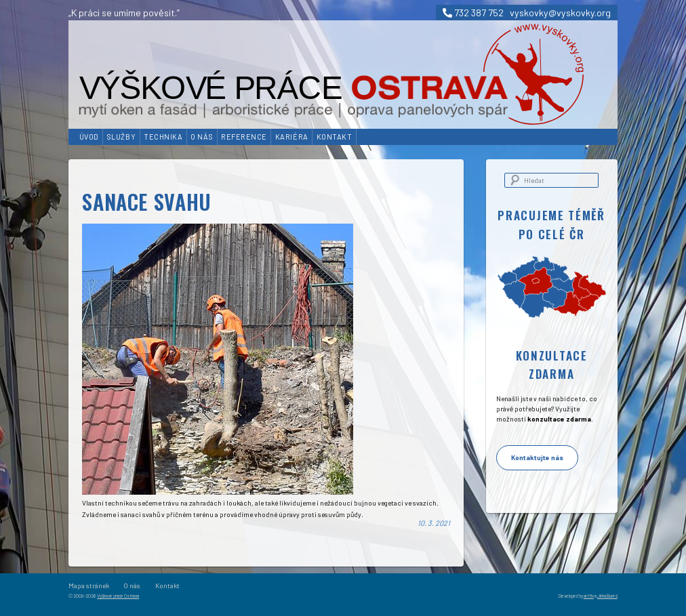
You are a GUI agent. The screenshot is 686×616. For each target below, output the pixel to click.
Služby (121, 137)
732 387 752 (473, 13)
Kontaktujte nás (537, 457)
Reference (244, 137)
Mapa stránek (89, 586)
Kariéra (292, 137)
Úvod (89, 137)
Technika (163, 137)
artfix (589, 596)
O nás (202, 137)
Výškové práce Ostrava (118, 596)
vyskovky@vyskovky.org (560, 13)
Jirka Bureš (607, 596)
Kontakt (335, 137)
